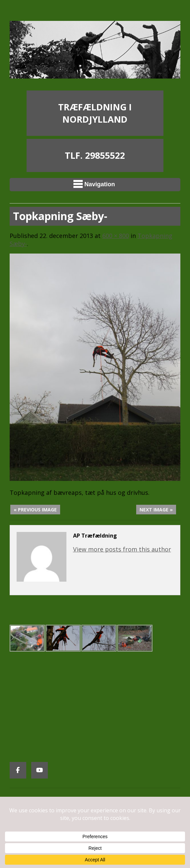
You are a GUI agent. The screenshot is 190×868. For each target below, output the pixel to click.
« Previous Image (35, 510)
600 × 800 (116, 236)
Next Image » (156, 510)
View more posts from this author (122, 549)
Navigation (94, 184)
